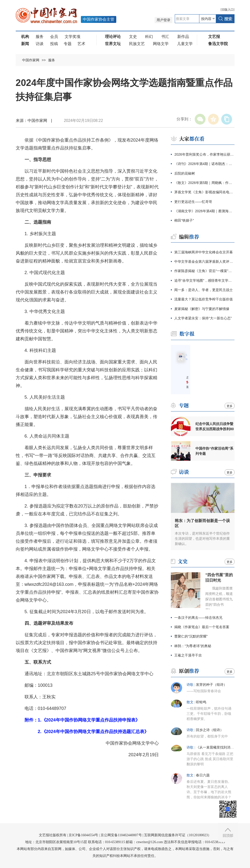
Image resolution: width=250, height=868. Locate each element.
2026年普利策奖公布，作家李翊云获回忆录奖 (204, 154)
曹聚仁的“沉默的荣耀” (191, 636)
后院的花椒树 (185, 173)
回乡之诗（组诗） (210, 730)
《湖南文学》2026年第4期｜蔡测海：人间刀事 (204, 211)
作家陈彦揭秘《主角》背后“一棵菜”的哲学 (204, 271)
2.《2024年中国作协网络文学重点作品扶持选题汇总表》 (93, 732)
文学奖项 (73, 37)
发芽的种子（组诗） (211, 685)
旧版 (228, 10)
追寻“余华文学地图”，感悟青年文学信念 (204, 280)
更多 (230, 406)
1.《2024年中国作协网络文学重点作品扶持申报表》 (89, 720)
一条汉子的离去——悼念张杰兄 (198, 618)
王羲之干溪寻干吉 (188, 655)
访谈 (40, 44)
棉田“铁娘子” (184, 220)
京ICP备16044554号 (83, 835)
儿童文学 (185, 44)
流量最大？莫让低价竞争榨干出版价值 (204, 299)
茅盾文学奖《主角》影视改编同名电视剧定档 (204, 192)
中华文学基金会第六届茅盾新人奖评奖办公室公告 (204, 262)
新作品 (183, 37)
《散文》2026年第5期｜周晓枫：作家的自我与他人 (204, 183)
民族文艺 (137, 44)
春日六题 (203, 775)
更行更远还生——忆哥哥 (193, 202)
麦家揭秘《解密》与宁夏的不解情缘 (202, 309)
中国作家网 (31, 60)
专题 (68, 44)
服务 (40, 37)
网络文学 (161, 44)
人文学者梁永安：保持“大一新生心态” (203, 318)
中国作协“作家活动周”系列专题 (214, 451)
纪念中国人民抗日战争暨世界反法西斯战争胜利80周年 (215, 426)
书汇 (165, 37)
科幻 (149, 37)
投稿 (54, 44)
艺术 (81, 44)
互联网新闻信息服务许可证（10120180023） (178, 835)
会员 (54, 37)
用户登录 (163, 20)
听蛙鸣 (201, 702)
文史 (133, 37)
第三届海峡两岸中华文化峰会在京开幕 (204, 252)
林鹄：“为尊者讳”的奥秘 (193, 646)
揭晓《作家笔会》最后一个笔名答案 (202, 627)
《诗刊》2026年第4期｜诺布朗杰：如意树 (204, 164)
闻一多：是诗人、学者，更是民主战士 (204, 290)
